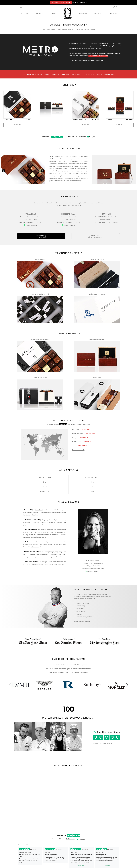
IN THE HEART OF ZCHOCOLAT (69, 765)
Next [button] (127, 685)
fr (23, 7)
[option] (21, 685)
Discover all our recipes (82, 621)
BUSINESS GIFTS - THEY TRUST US (69, 659)
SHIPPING (38, 7)
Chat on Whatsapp (94, 571)
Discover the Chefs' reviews (102, 743)
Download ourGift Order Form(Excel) (96, 236)
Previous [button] (10, 685)
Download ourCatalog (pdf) (41, 236)
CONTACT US (47, 7)
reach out (57, 564)
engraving (59, 552)
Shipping (50, 424)
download (26, 522)
